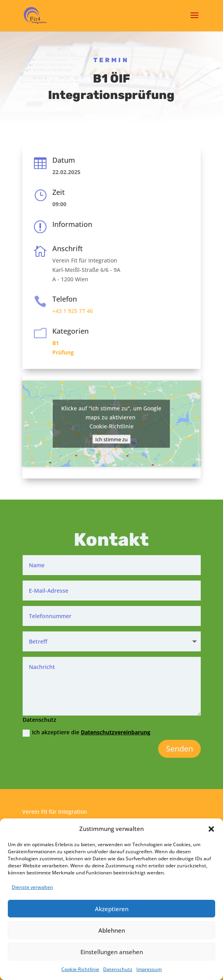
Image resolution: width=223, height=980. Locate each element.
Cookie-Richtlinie (80, 969)
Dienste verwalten (32, 887)
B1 (56, 343)
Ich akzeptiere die (87, 732)
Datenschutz (118, 969)
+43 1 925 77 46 (73, 311)
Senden (179, 749)
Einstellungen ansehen (112, 952)
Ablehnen (112, 930)
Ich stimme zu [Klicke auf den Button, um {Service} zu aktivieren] (111, 439)
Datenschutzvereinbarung (116, 732)
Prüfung (63, 352)
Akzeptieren (112, 909)
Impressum (149, 969)
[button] (211, 829)
